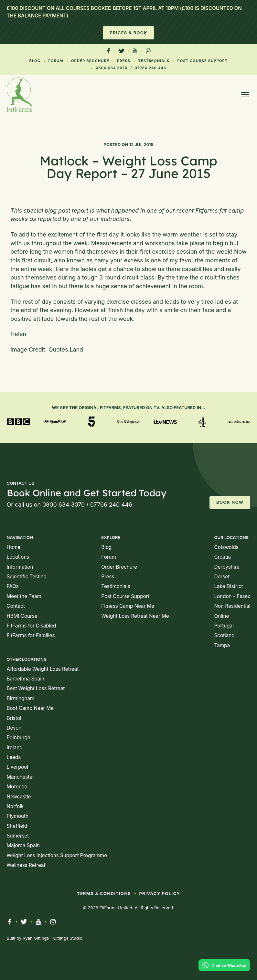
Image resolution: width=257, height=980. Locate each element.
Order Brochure (90, 61)
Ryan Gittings (36, 938)
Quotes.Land (66, 349)
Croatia (223, 557)
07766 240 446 (151, 68)
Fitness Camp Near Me (128, 606)
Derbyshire (227, 567)
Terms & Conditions (104, 893)
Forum (56, 61)
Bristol (14, 718)
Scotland (225, 635)
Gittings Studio (68, 938)
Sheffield (17, 826)
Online (222, 616)
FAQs (13, 586)
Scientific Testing (27, 577)
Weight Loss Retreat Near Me (135, 616)
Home (14, 547)
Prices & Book (128, 33)
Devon (14, 728)
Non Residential (232, 606)
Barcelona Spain (26, 679)
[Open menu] (245, 95)
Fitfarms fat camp (220, 211)
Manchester (21, 777)
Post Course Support (203, 61)
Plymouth (18, 816)
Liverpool (18, 767)
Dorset (222, 577)
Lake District (229, 586)
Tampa (222, 645)
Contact (16, 606)
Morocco (17, 787)
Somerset (18, 836)
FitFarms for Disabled (32, 626)
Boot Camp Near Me (30, 708)
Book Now (230, 502)
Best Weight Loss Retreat (36, 688)
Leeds (14, 757)
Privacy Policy (160, 893)
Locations (18, 557)
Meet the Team (24, 596)
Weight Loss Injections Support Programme (57, 855)
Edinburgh (19, 738)
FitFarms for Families (31, 635)
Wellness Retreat (26, 865)
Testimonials (154, 61)
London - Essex (232, 596)
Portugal (224, 626)
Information (20, 567)
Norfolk (15, 806)
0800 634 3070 (112, 68)
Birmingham (21, 698)
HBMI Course (22, 616)
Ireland (15, 748)
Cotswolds (226, 547)
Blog (35, 61)
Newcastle (19, 797)
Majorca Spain (23, 845)
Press (124, 61)
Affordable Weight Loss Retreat (43, 669)
